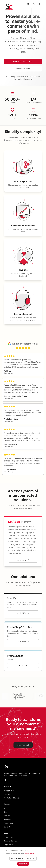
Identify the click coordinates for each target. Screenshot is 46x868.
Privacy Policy (9, 837)
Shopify (7, 794)
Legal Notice (9, 845)
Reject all (31, 860)
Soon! (23, 665)
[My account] (34, 4)
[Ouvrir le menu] (40, 4)
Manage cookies (12, 848)
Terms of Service (10, 841)
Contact (7, 827)
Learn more (23, 560)
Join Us (7, 816)
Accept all (23, 866)
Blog (6, 812)
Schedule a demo (23, 69)
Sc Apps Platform (10, 790)
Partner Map (9, 823)
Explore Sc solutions (23, 61)
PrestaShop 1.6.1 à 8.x (12, 798)
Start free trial (23, 745)
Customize (17, 860)
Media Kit (7, 819)
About (6, 808)
